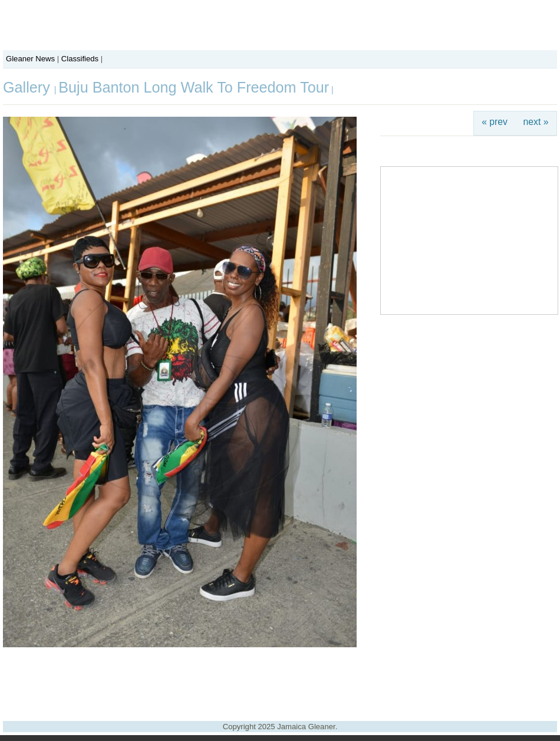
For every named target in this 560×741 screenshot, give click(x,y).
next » (536, 122)
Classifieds (80, 59)
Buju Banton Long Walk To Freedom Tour (194, 87)
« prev (495, 122)
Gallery (29, 87)
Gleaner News (30, 59)
